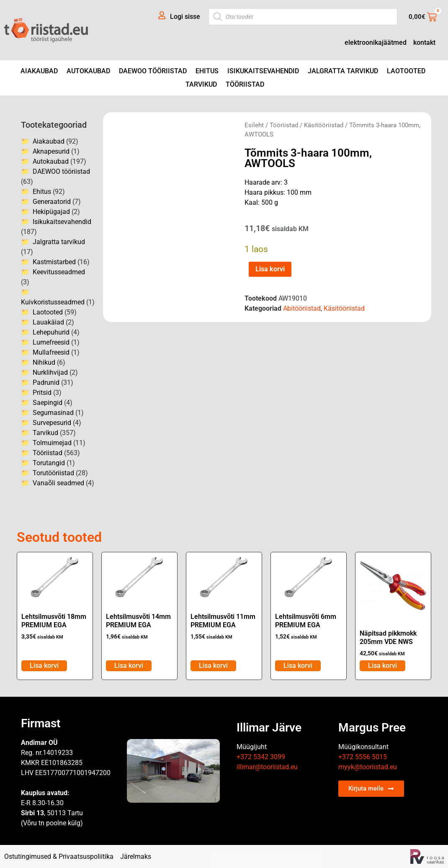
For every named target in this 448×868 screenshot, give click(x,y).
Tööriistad (245, 84)
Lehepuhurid (51, 332)
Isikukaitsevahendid (263, 71)
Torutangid (49, 463)
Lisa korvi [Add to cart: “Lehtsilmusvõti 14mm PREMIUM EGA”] (129, 666)
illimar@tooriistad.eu (267, 767)
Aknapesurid (51, 151)
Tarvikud (201, 84)
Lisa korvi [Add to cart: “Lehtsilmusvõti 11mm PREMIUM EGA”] (213, 666)
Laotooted (406, 71)
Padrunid (46, 382)
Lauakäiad (48, 322)
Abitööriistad (302, 308)
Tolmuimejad (52, 443)
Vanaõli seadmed (58, 483)
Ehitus (207, 71)
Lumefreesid (51, 342)
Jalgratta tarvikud (343, 71)
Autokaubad (88, 71)
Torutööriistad (53, 473)
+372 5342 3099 (261, 757)
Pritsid (42, 393)
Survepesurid (52, 423)
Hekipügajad (51, 212)
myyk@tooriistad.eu (368, 767)
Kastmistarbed (54, 262)
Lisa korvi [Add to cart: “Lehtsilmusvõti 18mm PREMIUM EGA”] (44, 666)
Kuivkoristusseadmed (53, 302)
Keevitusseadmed (59, 272)
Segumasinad (53, 413)
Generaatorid (52, 202)
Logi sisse (185, 17)
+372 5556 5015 (363, 757)
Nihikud (44, 362)
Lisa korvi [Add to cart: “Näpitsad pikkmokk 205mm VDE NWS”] (382, 666)
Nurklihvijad (50, 372)
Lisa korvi (270, 269)
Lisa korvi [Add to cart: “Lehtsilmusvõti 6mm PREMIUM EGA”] (298, 666)
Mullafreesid (51, 352)
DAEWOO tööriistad (153, 71)
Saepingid (48, 403)
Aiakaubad (39, 71)
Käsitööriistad (324, 125)
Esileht (254, 125)
